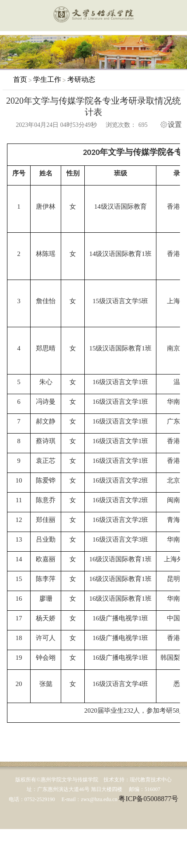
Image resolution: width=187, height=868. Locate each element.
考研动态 (81, 79)
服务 (175, 16)
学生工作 (47, 79)
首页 (20, 79)
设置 (175, 125)
